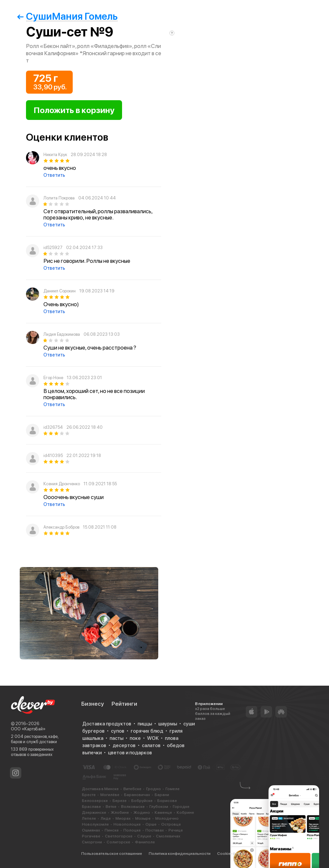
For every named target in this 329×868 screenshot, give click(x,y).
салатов (151, 745)
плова (172, 738)
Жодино (142, 812)
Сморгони (92, 842)
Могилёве (110, 795)
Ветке (111, 807)
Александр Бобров (61, 527)
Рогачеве (91, 836)
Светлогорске (119, 836)
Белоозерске (95, 801)
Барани (162, 795)
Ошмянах (91, 830)
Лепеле (89, 818)
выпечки (92, 753)
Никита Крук (55, 155)
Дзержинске (94, 812)
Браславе (91, 807)
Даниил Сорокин (60, 291)
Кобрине (185, 812)
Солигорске (118, 842)
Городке (181, 807)
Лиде (106, 818)
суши (189, 724)
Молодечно (167, 818)
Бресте (89, 795)
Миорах (123, 818)
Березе (120, 801)
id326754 (53, 427)
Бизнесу (93, 704)
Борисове (167, 801)
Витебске (132, 789)
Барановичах (137, 795)
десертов (124, 745)
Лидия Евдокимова (62, 334)
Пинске (112, 830)
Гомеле (173, 789)
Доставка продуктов (107, 724)
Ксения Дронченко (62, 484)
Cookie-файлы (231, 854)
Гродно (153, 789)
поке (135, 738)
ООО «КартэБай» (28, 729)
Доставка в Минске (100, 789)
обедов (176, 745)
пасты (116, 738)
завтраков (94, 745)
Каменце (163, 812)
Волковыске (133, 807)
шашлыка (93, 738)
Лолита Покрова (59, 198)
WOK (153, 738)
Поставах (155, 830)
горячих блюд (147, 731)
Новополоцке (127, 824)
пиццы (145, 724)
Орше (151, 824)
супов (118, 731)
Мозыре (143, 818)
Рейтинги (124, 704)
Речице (176, 830)
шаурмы (168, 724)
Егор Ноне (53, 378)
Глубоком (159, 807)
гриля (176, 731)
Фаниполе (145, 842)
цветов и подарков (130, 753)
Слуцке (144, 836)
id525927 (53, 248)
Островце (171, 824)
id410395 (53, 456)
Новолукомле (95, 824)
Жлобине (120, 812)
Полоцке (132, 830)
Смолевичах (168, 836)
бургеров (93, 731)
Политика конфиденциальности (180, 854)
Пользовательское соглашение (112, 854)
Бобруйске (142, 801)
